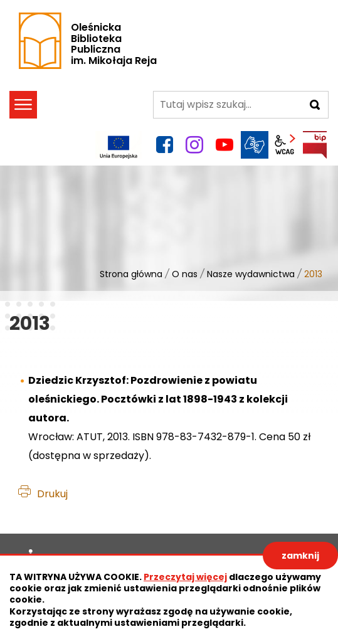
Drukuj (52, 494)
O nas (185, 274)
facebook (164, 145)
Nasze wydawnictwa (251, 274)
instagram (194, 145)
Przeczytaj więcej (185, 577)
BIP (315, 145)
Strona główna (131, 274)
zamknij (300, 556)
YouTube (224, 145)
